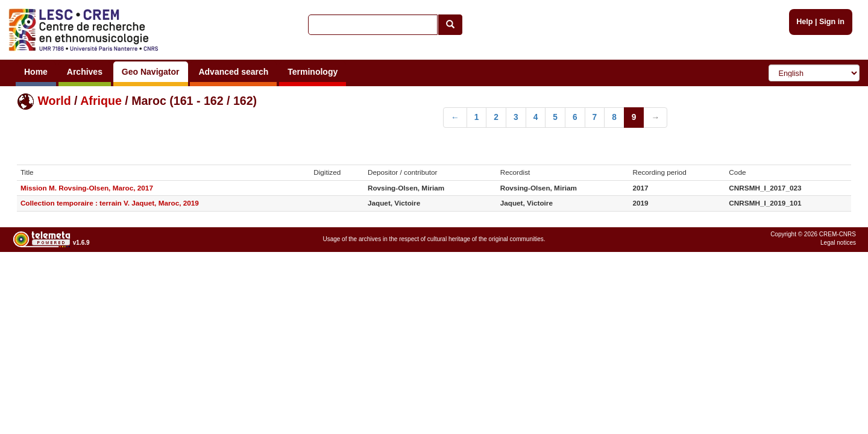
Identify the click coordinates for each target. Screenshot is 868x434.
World (54, 101)
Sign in (832, 22)
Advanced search (233, 72)
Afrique (101, 101)
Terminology (313, 72)
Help (804, 22)
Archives (85, 72)
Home (36, 72)
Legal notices (838, 243)
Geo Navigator (151, 72)
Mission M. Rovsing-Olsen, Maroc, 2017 (87, 188)
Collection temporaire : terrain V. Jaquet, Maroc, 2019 (110, 203)
